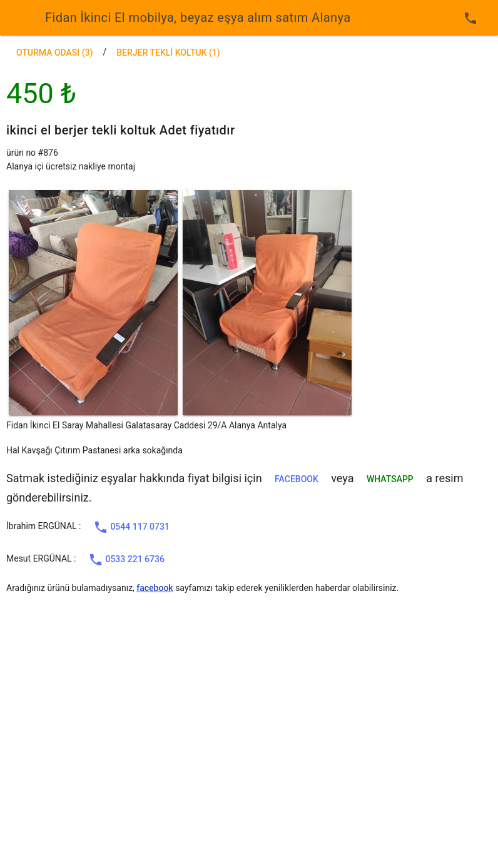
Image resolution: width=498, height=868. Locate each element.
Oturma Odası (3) (55, 53)
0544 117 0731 (131, 527)
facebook (297, 479)
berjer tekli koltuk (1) (168, 53)
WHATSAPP (390, 479)
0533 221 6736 (126, 560)
